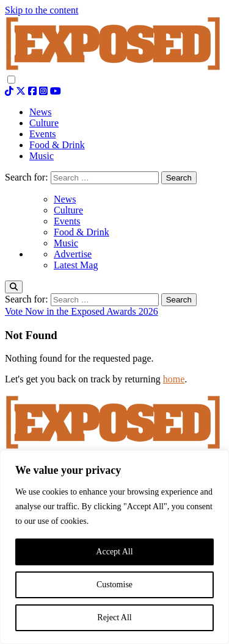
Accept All (114, 552)
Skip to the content (42, 10)
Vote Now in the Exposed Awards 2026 (82, 311)
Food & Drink (82, 232)
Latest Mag (76, 265)
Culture (68, 210)
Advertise (73, 254)
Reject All (114, 617)
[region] (114, 547)
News (65, 199)
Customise (114, 585)
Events (67, 221)
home (174, 379)
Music (66, 243)
